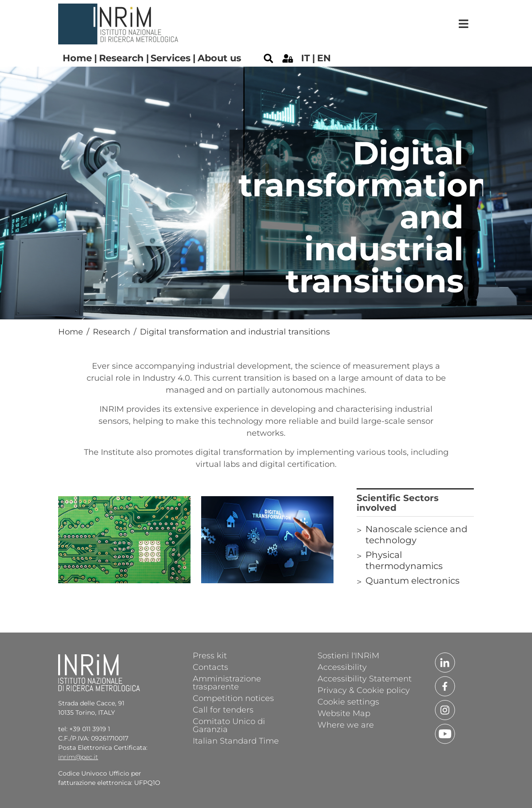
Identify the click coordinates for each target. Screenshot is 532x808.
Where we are (346, 724)
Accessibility (342, 667)
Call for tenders (223, 709)
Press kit (210, 655)
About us (219, 58)
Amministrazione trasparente (227, 682)
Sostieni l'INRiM (348, 655)
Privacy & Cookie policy (364, 690)
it (306, 58)
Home (77, 58)
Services (171, 58)
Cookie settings (348, 701)
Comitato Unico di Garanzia (229, 725)
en (324, 58)
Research (121, 58)
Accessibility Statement (365, 678)
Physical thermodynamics (404, 560)
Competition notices (233, 698)
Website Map (344, 713)
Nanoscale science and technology (417, 535)
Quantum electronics (413, 581)
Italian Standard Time (236, 740)
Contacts (210, 667)
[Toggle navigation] (464, 24)
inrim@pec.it (78, 757)
